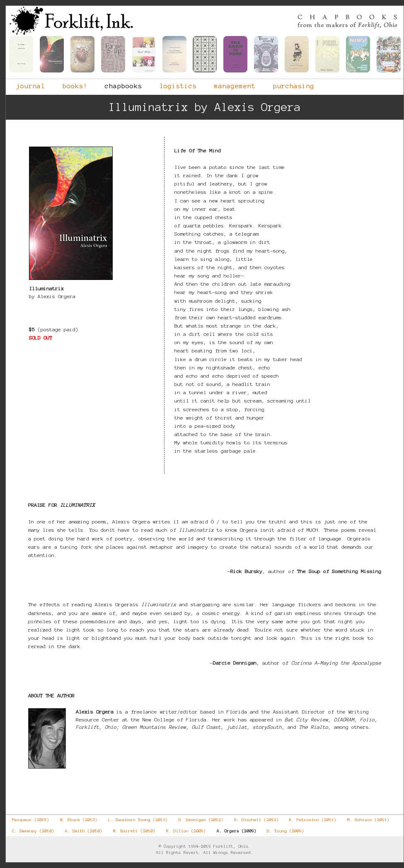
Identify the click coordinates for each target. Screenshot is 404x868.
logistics (173, 84)
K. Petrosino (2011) (310, 818)
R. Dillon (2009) (183, 829)
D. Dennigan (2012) (198, 818)
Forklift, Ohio (205, 21)
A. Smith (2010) (81, 829)
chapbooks (118, 84)
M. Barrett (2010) (131, 829)
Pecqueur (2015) (28, 818)
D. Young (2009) (282, 829)
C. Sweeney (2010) (30, 829)
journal (25, 84)
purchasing (288, 84)
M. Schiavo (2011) (365, 818)
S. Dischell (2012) (253, 818)
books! (70, 84)
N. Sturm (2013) (76, 818)
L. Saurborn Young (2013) (135, 818)
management (230, 84)
